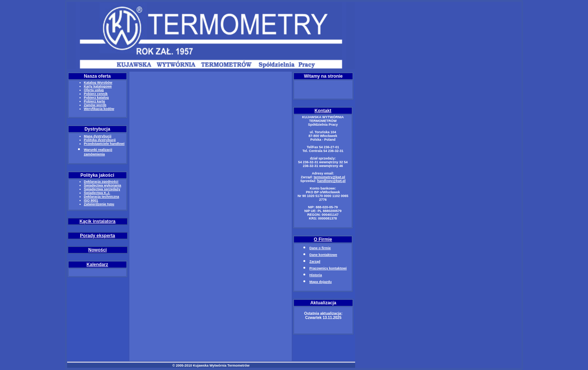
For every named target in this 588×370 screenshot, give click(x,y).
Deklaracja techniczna (102, 197)
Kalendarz (97, 265)
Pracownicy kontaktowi (328, 268)
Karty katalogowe (98, 86)
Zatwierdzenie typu (99, 204)
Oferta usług (94, 90)
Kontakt (323, 111)
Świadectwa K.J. (97, 193)
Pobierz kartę (95, 101)
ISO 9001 (91, 200)
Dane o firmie (320, 248)
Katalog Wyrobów (98, 83)
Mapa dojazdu (321, 282)
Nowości (97, 250)
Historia (316, 275)
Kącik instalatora (97, 221)
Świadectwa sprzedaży (102, 189)
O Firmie (323, 239)
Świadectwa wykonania (103, 185)
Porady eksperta (97, 236)
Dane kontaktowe (323, 255)
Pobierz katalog (97, 98)
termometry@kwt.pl (329, 177)
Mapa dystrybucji (98, 136)
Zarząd (315, 262)
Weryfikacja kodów (99, 109)
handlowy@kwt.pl (331, 181)
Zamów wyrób (95, 105)
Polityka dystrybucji (100, 140)
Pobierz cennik (96, 94)
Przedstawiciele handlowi (104, 144)
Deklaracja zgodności (101, 182)
